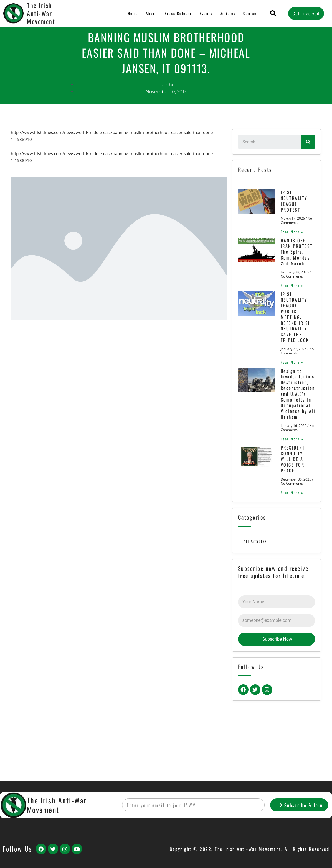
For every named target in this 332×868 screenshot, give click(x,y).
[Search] (308, 142)
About (151, 13)
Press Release (178, 13)
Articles (228, 13)
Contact (251, 13)
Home (133, 13)
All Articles (256, 596)
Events (206, 13)
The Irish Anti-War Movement (41, 13)
